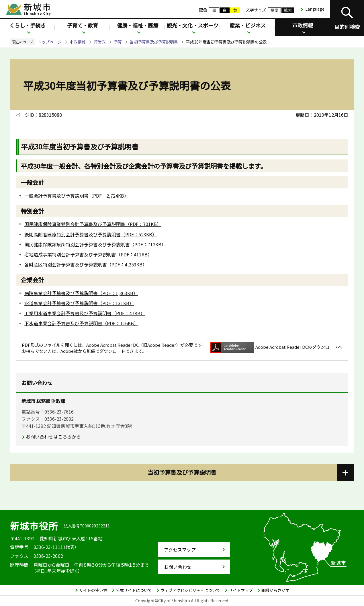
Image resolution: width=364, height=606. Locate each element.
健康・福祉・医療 (138, 25)
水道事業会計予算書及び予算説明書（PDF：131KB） (79, 303)
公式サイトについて (134, 590)
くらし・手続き (28, 25)
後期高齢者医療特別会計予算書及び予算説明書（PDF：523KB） (91, 234)
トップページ (50, 42)
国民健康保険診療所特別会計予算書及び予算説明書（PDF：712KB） (95, 244)
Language (315, 9)
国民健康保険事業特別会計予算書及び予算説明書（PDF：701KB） (93, 224)
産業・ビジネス (248, 25)
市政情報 (303, 25)
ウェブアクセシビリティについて (190, 590)
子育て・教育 (83, 25)
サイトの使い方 (93, 590)
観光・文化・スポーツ (193, 25)
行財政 (100, 42)
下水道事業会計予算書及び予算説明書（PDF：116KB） (81, 323)
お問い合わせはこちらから (53, 437)
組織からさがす (275, 590)
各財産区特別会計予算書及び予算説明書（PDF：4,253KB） (86, 264)
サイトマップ (241, 590)
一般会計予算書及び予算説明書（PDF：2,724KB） (77, 196)
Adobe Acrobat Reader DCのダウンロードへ (276, 347)
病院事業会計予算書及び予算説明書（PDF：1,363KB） (81, 293)
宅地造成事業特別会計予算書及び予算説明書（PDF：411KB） (88, 254)
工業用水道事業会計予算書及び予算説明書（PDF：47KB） (85, 313)
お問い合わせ (178, 567)
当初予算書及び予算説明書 (154, 42)
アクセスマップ (180, 550)
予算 (118, 42)
